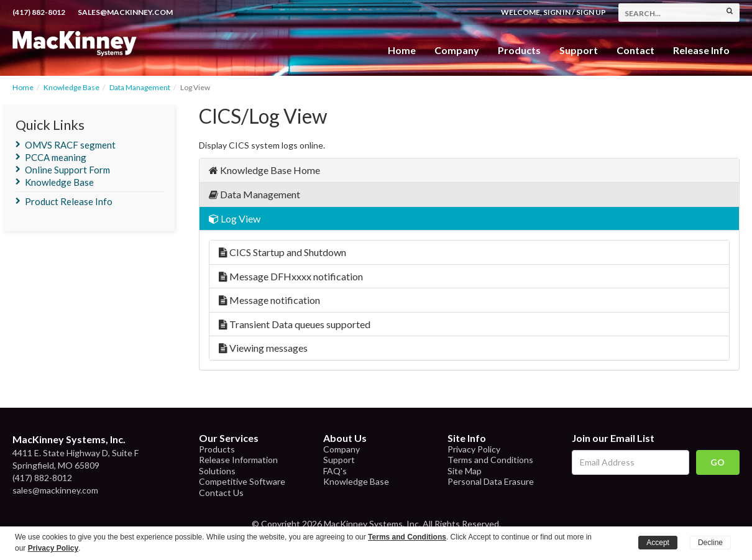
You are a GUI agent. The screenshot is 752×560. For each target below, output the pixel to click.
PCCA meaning (56, 157)
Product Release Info (69, 201)
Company (457, 50)
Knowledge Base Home (264, 170)
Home (402, 50)
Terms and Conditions (490, 460)
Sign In (557, 12)
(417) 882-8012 (39, 12)
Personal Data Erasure (491, 481)
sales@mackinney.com (125, 12)
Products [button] (519, 50)
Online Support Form (67, 170)
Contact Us (221, 493)
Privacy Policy (474, 449)
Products (217, 449)
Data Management (140, 87)
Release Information (238, 460)
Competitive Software (242, 481)
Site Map (465, 471)
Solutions (217, 471)
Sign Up (591, 12)
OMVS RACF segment (70, 145)
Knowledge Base (71, 87)
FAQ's (335, 471)
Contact (635, 50)
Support (579, 50)
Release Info (701, 50)
